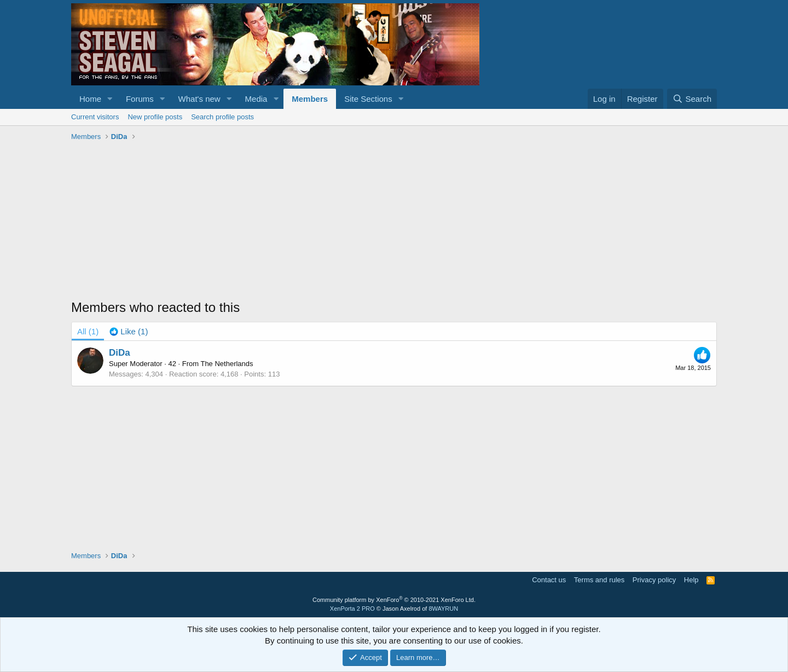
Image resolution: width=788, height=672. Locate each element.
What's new (199, 99)
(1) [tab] (88, 331)
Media (256, 99)
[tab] (129, 331)
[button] (110, 99)
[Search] (692, 99)
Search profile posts (222, 117)
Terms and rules (599, 580)
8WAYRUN (443, 609)
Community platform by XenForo (394, 600)
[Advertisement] (394, 222)
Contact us (549, 580)
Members (310, 99)
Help (691, 580)
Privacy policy (654, 580)
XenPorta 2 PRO (352, 609)
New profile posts (155, 117)
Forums (140, 99)
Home (90, 99)
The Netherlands (227, 364)
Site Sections (368, 99)
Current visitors (95, 117)
